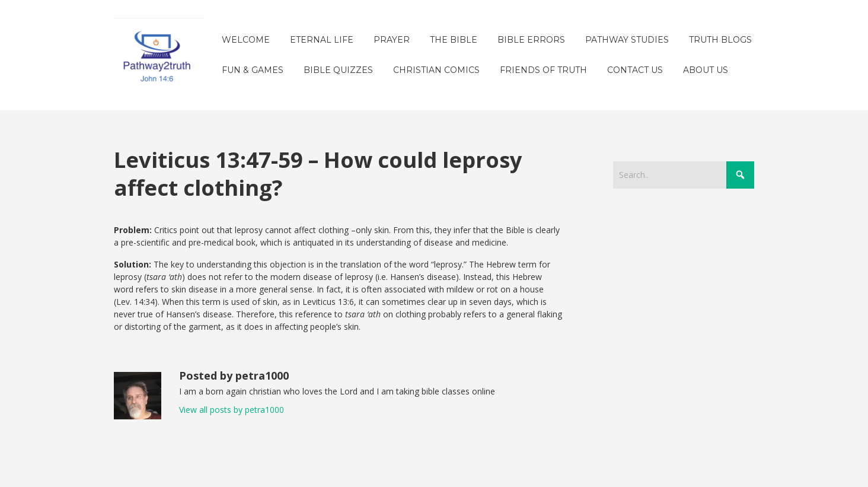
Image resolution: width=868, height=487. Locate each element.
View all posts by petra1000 (232, 410)
